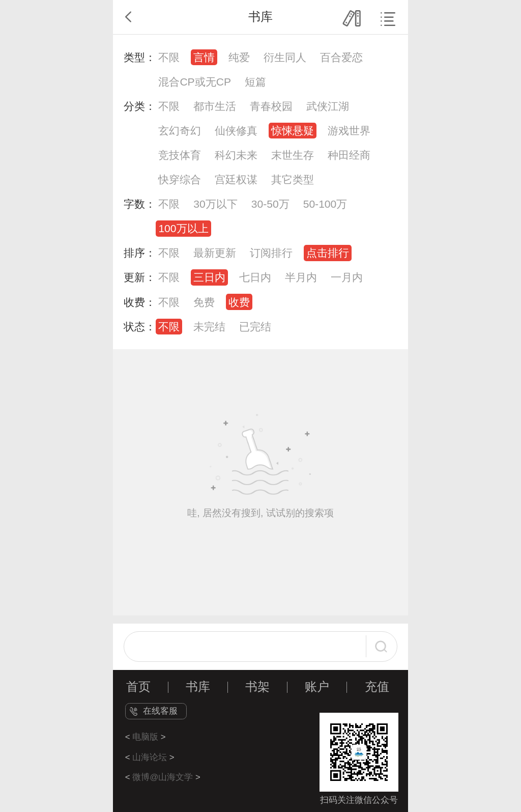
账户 (317, 687)
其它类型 (293, 179)
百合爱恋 (341, 57)
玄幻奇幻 (180, 131)
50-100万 (325, 204)
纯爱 (239, 57)
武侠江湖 (328, 106)
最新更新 (215, 253)
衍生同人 (285, 57)
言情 (204, 57)
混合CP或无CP (195, 82)
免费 (204, 302)
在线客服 (160, 711)
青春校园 (271, 106)
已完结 (255, 327)
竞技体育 (180, 155)
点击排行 (328, 253)
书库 (198, 687)
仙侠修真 (236, 131)
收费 (239, 302)
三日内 (209, 277)
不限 (169, 57)
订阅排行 (271, 253)
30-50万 (270, 204)
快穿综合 (180, 179)
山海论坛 (150, 757)
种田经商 (349, 155)
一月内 (347, 277)
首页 (138, 687)
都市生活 (215, 106)
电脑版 (145, 737)
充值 (377, 687)
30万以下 (215, 204)
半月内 (301, 277)
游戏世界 (349, 131)
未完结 (209, 327)
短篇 (255, 82)
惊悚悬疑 (293, 131)
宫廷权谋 (236, 179)
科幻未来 (236, 155)
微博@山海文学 (163, 777)
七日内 (255, 277)
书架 (257, 687)
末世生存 (293, 155)
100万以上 (183, 228)
